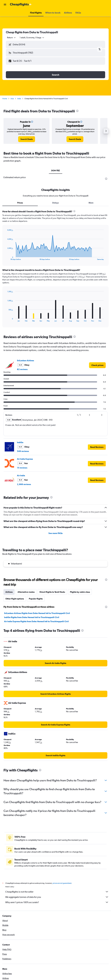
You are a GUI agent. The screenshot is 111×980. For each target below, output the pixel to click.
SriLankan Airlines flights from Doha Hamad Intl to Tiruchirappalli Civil (37, 613)
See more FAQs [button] (56, 533)
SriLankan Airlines (25, 361)
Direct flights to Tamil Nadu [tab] (52, 592)
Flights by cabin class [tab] (80, 592)
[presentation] (77, 111)
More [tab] (91, 203)
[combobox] (12, 38)
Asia (12, 99)
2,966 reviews (24, 484)
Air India (21, 475)
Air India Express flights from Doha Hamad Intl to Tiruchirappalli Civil (36, 621)
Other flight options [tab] (15, 599)
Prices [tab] (20, 203)
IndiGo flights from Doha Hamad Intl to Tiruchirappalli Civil (32, 617)
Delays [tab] (56, 203)
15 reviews (22, 468)
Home (5, 99)
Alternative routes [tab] (26, 592)
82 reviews (22, 369)
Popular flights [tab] (36, 599)
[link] (27, 139)
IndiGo (20, 442)
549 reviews (23, 451)
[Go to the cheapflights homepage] (21, 5)
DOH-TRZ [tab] (56, 171)
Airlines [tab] (9, 592)
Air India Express (25, 459)
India (19, 99)
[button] (5, 5)
